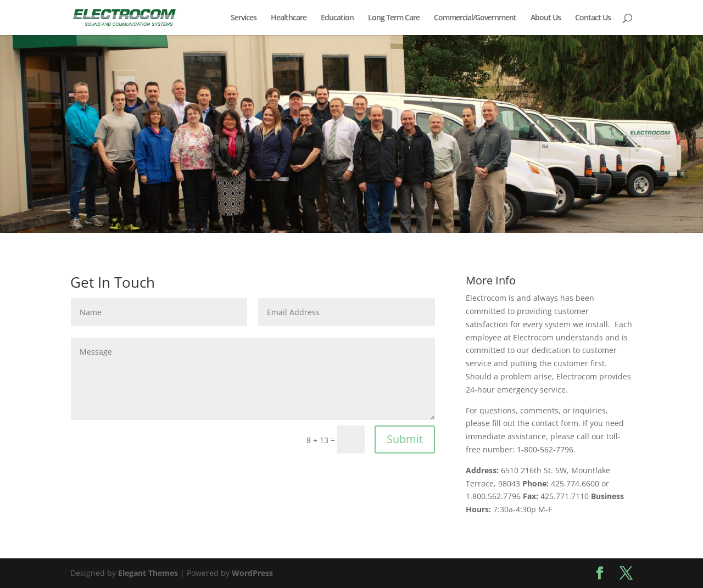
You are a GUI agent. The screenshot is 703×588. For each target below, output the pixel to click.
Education (337, 18)
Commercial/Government (475, 18)
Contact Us (593, 18)
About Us (546, 18)
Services (244, 18)
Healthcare (289, 18)
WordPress (252, 573)
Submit (405, 439)
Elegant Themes (148, 573)
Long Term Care (394, 18)
